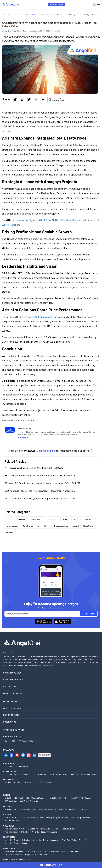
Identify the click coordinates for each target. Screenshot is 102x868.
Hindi (65, 519)
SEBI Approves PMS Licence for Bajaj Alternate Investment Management (40, 491)
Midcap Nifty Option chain (57, 817)
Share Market (88, 526)
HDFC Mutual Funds (70, 851)
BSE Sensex (86, 798)
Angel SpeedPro (41, 774)
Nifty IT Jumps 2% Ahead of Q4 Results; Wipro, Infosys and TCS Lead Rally (41, 498)
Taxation (10, 533)
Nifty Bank (19, 798)
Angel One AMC (10, 766)
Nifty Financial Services (36, 798)
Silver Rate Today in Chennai (74, 840)
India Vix (23, 801)
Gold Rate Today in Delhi (40, 829)
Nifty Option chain (12, 817)
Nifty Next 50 (55, 798)
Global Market (54, 519)
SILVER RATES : (10, 837)
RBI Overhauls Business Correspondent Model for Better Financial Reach (40, 475)
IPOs (73, 519)
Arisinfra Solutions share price (42, 317)
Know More (23, 437)
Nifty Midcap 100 (71, 798)
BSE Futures (81, 809)
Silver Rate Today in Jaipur (16, 843)
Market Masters (85, 519)
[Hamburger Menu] (99, 4)
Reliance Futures (66, 809)
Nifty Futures (10, 809)
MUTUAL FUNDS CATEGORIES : (17, 860)
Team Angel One (19, 31)
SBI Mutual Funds (34, 851)
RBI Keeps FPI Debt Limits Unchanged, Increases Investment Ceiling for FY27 (42, 483)
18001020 (10, 741)
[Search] (95, 5)
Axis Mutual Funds (52, 851)
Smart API (74, 774)
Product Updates (61, 526)
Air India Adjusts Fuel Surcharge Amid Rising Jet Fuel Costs (34, 468)
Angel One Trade (25, 774)
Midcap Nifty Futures (47, 809)
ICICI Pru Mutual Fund (13, 854)
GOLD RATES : (9, 826)
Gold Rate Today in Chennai (65, 829)
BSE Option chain (12, 820)
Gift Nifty (34, 801)
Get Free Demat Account (51, 865)
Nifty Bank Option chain (33, 817)
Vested (36, 782)
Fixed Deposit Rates (89, 774)
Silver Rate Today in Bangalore (46, 840)
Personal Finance (44, 526)
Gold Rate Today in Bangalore (45, 832)
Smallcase (18, 782)
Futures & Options (37, 519)
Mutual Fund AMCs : (13, 848)
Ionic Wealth (24, 766)
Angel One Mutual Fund (14, 851)
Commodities (21, 519)
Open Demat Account (56, 5)
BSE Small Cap (11, 801)
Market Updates (12, 526)
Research (76, 526)
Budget (9, 519)
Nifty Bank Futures (27, 809)
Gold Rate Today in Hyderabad (17, 832)
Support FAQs (26, 741)
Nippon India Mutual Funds (36, 854)
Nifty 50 (8, 798)
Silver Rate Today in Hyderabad (17, 840)
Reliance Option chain (81, 817)
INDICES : (7, 795)
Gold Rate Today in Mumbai (16, 829)
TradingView (47, 782)
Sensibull (8, 782)
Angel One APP (10, 774)
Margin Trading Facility (59, 774)
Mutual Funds (28, 526)
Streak (28, 782)
